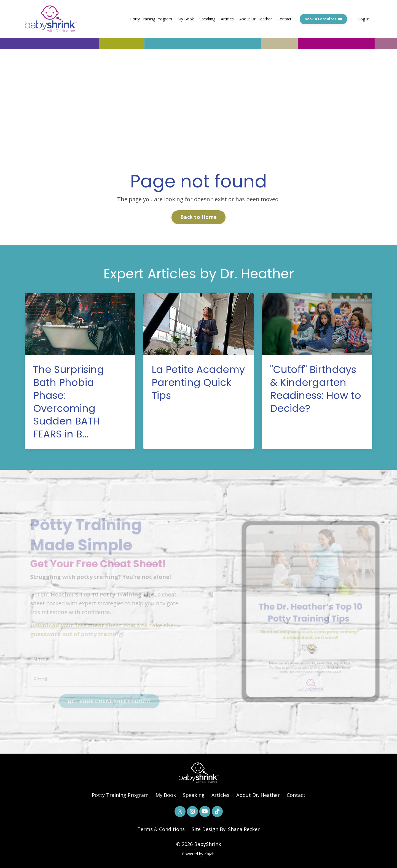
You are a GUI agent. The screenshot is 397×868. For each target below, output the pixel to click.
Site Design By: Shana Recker (226, 829)
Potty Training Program (151, 19)
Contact (284, 19)
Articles (227, 19)
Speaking (207, 19)
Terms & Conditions (161, 829)
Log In (364, 19)
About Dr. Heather (256, 19)
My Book (186, 19)
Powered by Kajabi (199, 854)
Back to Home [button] (198, 217)
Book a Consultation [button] (323, 19)
